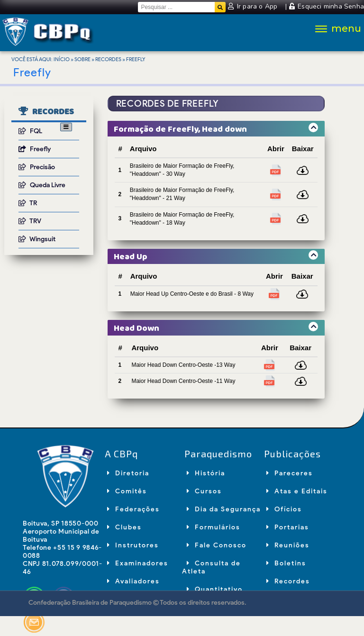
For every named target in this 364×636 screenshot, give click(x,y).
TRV (30, 221)
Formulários (214, 527)
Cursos (204, 491)
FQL (30, 131)
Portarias (288, 527)
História (206, 473)
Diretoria (128, 473)
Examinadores (138, 563)
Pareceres (290, 473)
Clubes (124, 527)
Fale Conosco (217, 545)
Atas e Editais (297, 491)
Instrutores (133, 545)
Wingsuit (37, 239)
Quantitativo (215, 589)
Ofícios (284, 509)
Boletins (286, 563)
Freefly (35, 149)
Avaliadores (133, 581)
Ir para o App (254, 6)
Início (62, 59)
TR (28, 203)
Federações (133, 509)
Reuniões (288, 545)
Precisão (37, 167)
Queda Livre (42, 185)
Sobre (82, 59)
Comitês (127, 491)
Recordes (108, 59)
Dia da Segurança (224, 509)
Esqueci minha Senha (327, 6)
